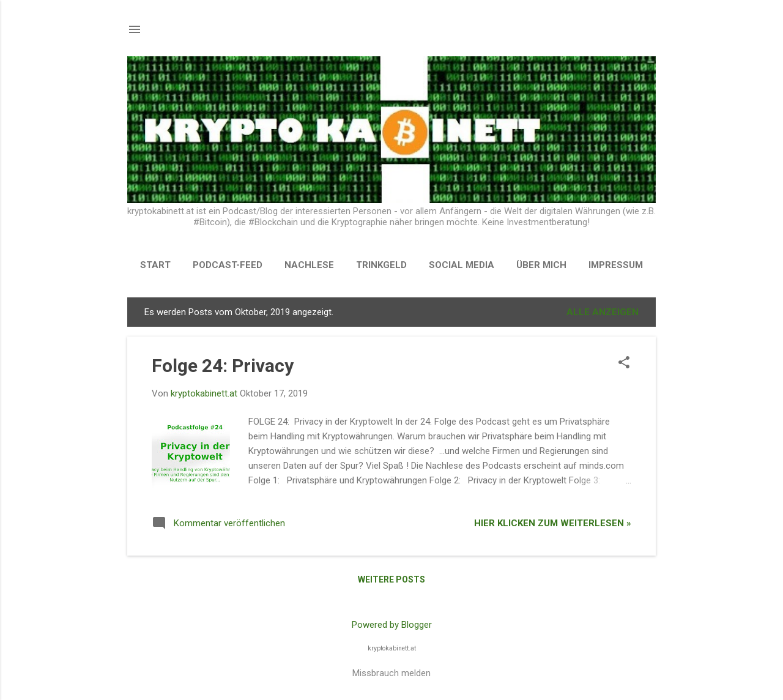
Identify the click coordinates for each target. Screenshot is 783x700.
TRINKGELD (381, 265)
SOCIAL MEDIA (462, 265)
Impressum (616, 265)
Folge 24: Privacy (223, 366)
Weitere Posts (391, 579)
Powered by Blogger (392, 625)
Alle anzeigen (603, 312)
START (155, 265)
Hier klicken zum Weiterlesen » (553, 523)
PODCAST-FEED (228, 265)
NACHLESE (309, 265)
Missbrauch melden (391, 673)
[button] (624, 363)
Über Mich (541, 265)
